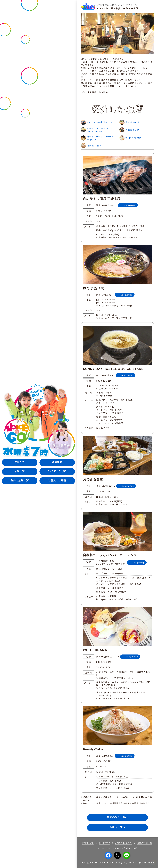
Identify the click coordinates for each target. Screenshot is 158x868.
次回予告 (20, 462)
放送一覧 (20, 471)
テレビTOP (104, 843)
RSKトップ (88, 843)
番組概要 (57, 462)
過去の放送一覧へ (117, 817)
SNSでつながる (57, 471)
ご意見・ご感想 (57, 480)
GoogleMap (130, 205)
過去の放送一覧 (20, 480)
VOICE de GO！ (123, 843)
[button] (153, 863)
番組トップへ (117, 827)
